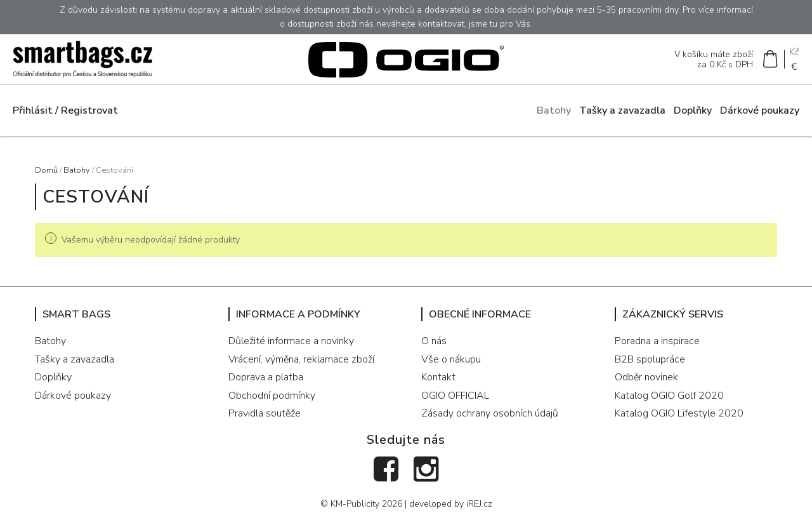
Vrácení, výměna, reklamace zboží (301, 359)
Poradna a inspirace (657, 341)
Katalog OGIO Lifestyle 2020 (679, 413)
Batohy (554, 110)
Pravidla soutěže (265, 413)
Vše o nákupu (451, 359)
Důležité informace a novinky (291, 341)
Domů (46, 170)
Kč (794, 52)
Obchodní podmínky (272, 396)
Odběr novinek (646, 377)
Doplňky (693, 110)
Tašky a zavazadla (622, 110)
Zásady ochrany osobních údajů (490, 413)
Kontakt (438, 377)
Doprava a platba (266, 377)
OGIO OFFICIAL (455, 396)
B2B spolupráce (650, 359)
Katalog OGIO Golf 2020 (669, 396)
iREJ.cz (479, 504)
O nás (434, 341)
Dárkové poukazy (760, 110)
